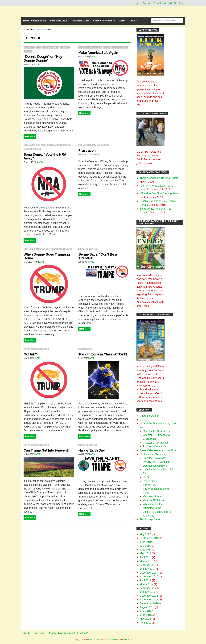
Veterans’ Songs (152, 496)
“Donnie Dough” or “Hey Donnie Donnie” (43, 59)
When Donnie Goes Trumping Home (47, 256)
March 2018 (146, 561)
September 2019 (149, 538)
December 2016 (149, 596)
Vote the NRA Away (154, 500)
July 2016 (145, 611)
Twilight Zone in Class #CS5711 (103, 354)
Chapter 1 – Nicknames (156, 431)
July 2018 (145, 546)
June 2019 (146, 542)
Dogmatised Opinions (155, 466)
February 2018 (148, 565)
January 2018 (147, 569)
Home (136, 3)
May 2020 (145, 534)
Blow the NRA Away (154, 458)
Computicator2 (94, 640)
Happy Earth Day (91, 450)
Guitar (82, 47)
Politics (65, 47)
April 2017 (145, 580)
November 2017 (149, 577)
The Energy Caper (80, 21)
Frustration (87, 150)
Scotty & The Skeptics (104, 21)
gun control (95, 47)
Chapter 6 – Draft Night (156, 443)
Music (106, 47)
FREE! (27, 349)
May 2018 (145, 553)
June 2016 (146, 615)
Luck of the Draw (58, 21)
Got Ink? (30, 354)
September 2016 (149, 603)
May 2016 (145, 619)
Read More (30, 136)
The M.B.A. (149, 485)
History (56, 145)
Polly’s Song (150, 481)
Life (81, 349)
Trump (28, 51)
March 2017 (146, 584)
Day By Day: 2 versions (156, 462)
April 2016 (145, 623)
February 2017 (148, 588)
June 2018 (146, 550)
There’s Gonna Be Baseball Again (159, 178)
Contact (146, 3)
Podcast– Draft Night (155, 446)
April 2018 (145, 557)
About (122, 21)
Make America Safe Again (98, 53)
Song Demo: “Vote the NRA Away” (45, 156)
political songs (51, 47)
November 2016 (149, 600)
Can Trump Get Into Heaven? (46, 450)
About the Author (149, 416)
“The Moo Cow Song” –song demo (159, 193)
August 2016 (147, 607)
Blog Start (128, 640)
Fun (39, 47)
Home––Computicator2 (34, 21)
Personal (84, 145)
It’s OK (147, 477)
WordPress (115, 640)
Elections (29, 47)
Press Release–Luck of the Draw (169, 3)
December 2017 (149, 573)
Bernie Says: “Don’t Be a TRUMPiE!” (98, 256)
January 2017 (147, 592)
